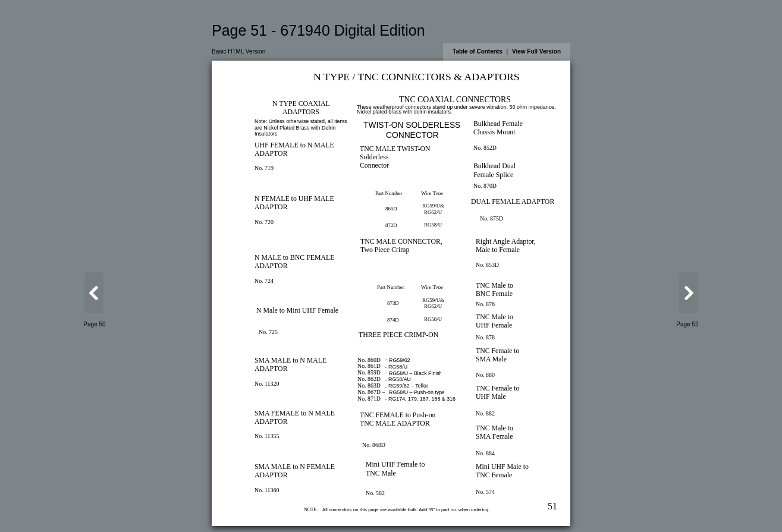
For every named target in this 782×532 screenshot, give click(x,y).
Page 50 (94, 324)
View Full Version (536, 51)
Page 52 (687, 324)
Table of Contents (478, 51)
